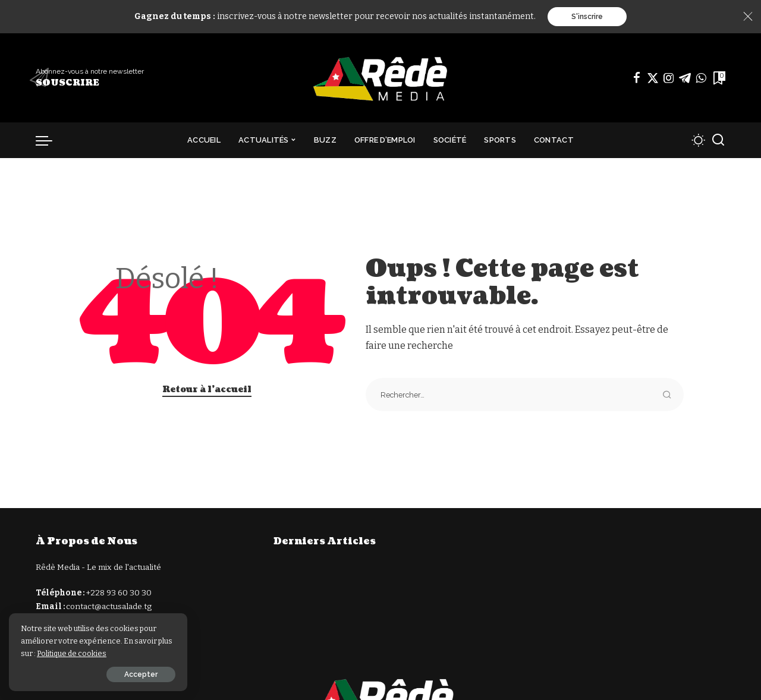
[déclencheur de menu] (50, 140)
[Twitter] (653, 78)
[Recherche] (718, 140)
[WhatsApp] (701, 78)
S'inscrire (587, 17)
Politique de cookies (72, 653)
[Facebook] (637, 78)
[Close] (748, 17)
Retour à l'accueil (207, 390)
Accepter (141, 674)
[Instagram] (669, 78)
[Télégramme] (685, 78)
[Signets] (718, 78)
